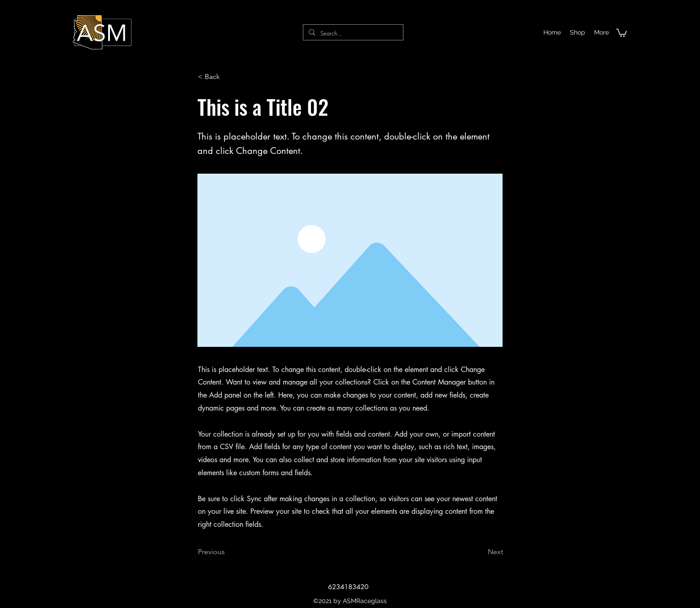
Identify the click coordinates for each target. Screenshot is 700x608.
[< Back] (227, 77)
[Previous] (227, 552)
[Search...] (352, 33)
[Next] (481, 552)
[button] (621, 32)
